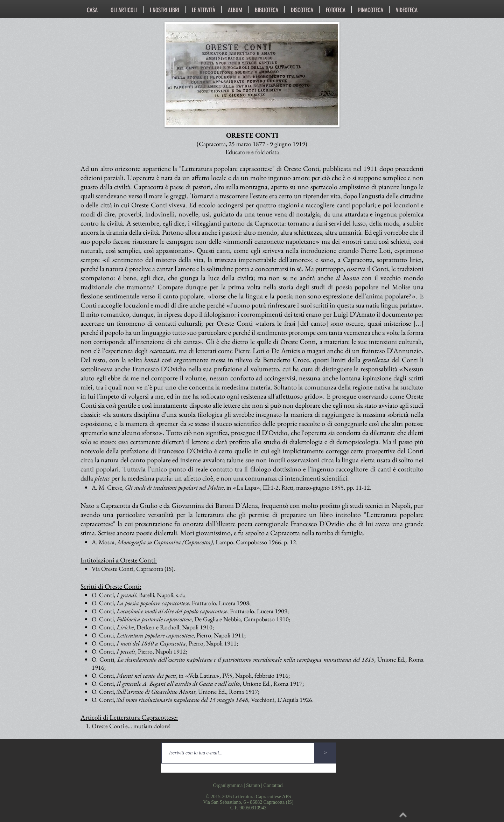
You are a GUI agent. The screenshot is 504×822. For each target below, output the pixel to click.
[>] (325, 753)
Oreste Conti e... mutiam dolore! (131, 726)
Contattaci (274, 785)
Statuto (253, 785)
